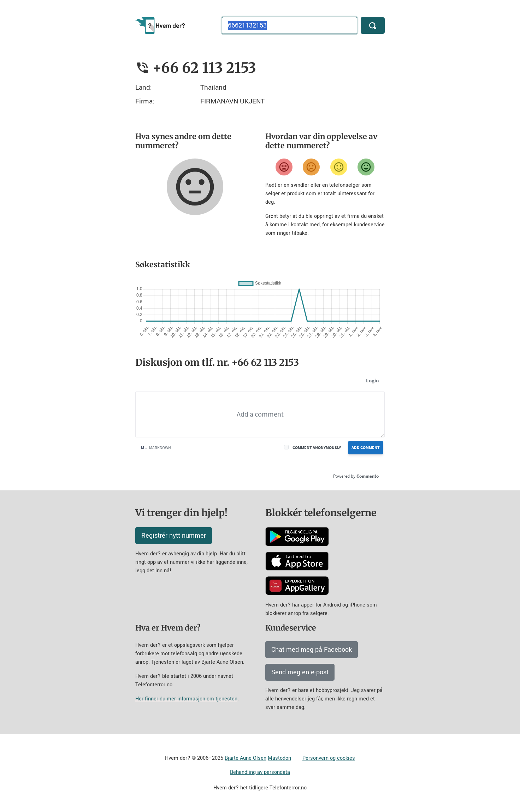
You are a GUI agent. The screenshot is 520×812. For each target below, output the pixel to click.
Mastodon (279, 758)
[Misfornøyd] (311, 167)
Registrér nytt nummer (174, 536)
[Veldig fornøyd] (366, 167)
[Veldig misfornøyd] (284, 167)
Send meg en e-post (300, 672)
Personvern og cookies (329, 758)
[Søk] (373, 25)
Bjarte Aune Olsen (246, 758)
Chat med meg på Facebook (312, 650)
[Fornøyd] (339, 167)
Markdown (156, 447)
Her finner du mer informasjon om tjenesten (186, 699)
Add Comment (366, 447)
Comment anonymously (317, 447)
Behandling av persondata (260, 772)
